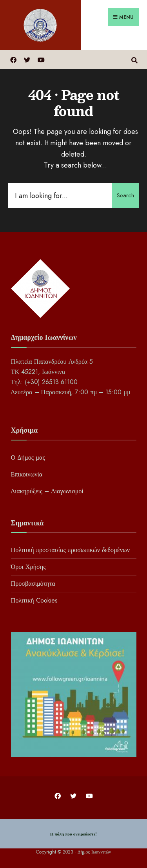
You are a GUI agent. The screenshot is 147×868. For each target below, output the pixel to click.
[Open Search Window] (134, 59)
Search (125, 195)
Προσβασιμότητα (33, 584)
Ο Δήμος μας (28, 457)
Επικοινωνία (27, 474)
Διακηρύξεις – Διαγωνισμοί (47, 491)
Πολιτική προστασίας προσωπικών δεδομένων (70, 550)
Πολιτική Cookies (34, 600)
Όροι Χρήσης (28, 567)
